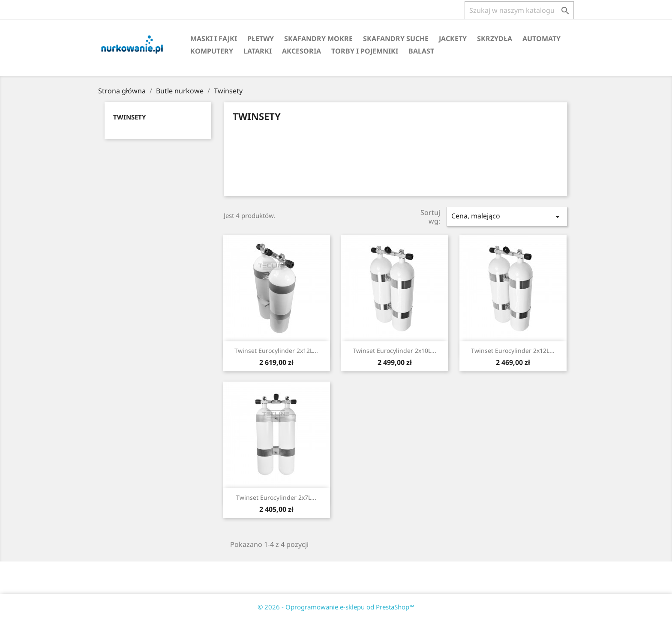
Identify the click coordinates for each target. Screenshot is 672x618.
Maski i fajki (214, 39)
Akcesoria (301, 51)
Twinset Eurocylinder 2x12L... (276, 351)
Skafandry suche (396, 39)
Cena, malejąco (507, 216)
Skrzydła (495, 39)
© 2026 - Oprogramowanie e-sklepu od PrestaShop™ (336, 607)
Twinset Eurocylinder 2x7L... (276, 497)
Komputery (212, 51)
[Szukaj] (519, 10)
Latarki (258, 51)
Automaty (541, 39)
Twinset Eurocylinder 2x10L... (394, 351)
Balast (421, 51)
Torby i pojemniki (365, 51)
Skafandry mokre (318, 39)
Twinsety (129, 117)
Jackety (453, 39)
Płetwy (261, 39)
